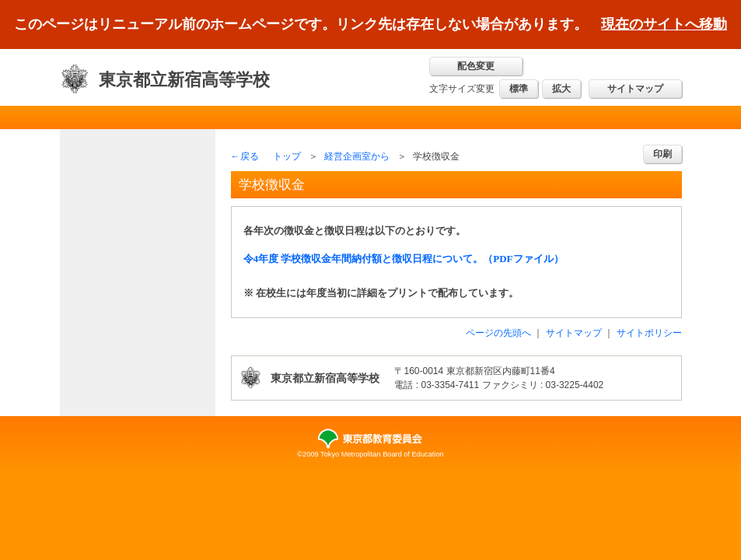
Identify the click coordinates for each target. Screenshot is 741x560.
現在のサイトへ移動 (664, 24)
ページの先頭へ (498, 333)
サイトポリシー (649, 333)
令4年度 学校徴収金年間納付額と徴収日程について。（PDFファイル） (404, 259)
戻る (250, 156)
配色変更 (476, 66)
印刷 (662, 154)
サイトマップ (635, 89)
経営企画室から (357, 156)
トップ (287, 156)
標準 (519, 89)
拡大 (561, 89)
